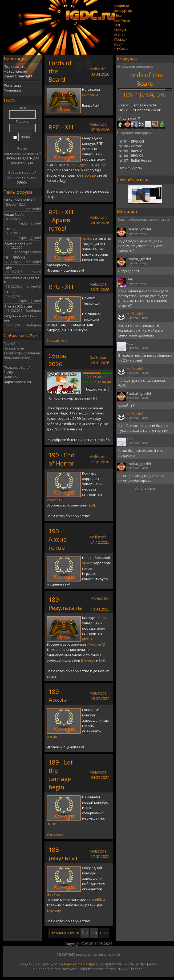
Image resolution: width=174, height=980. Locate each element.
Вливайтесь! (57, 340)
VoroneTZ (55, 500)
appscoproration (17, 382)
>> (106, 933)
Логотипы (12, 85)
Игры (119, 35)
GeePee (53, 894)
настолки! (90, 95)
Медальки (12, 90)
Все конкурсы (122, 18)
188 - (131, 156)
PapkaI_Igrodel (79, 165)
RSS (118, 44)
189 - (130, 151)
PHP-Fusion (86, 964)
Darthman (98, 357)
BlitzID (87, 639)
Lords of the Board (145, 79)
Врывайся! (56, 834)
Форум (120, 30)
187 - (136, 160)
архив (87, 563)
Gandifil (95, 900)
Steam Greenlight (18, 76)
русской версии (63, 964)
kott (92, 505)
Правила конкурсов (123, 8)
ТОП (118, 25)
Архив (87, 238)
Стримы (121, 49)
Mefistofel (98, 69)
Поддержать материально (15, 69)
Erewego (89, 175)
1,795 (8, 372)
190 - (130, 146)
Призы (120, 39)
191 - (131, 141)
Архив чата (145, 489)
